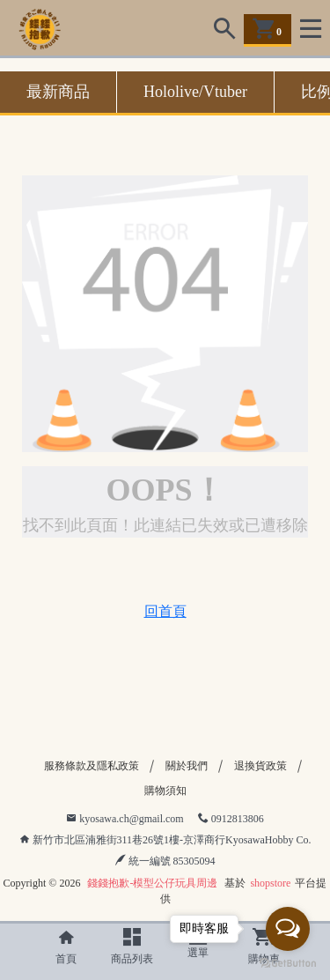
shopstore (270, 883)
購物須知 (165, 791)
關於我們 (187, 766)
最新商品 (58, 92)
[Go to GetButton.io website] (288, 962)
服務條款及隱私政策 (92, 766)
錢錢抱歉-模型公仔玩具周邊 (152, 883)
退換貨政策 (260, 766)
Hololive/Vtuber (195, 92)
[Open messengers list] (288, 929)
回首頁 (165, 611)
